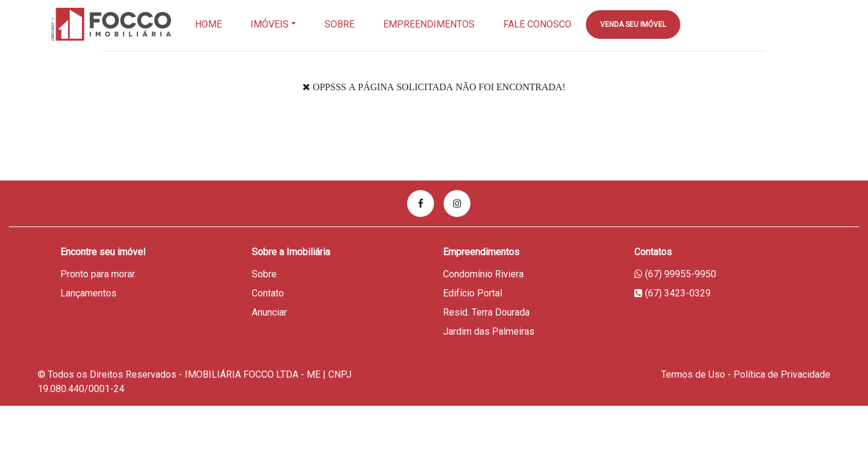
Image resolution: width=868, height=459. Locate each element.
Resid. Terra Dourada (486, 312)
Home (208, 24)
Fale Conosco (537, 24)
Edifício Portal (473, 293)
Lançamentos (88, 293)
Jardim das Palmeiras (489, 331)
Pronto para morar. (98, 274)
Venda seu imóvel (633, 25)
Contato (268, 293)
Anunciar (269, 312)
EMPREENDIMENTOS (429, 24)
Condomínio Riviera (483, 274)
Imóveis (270, 24)
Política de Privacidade (782, 374)
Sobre (340, 24)
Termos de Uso (693, 374)
